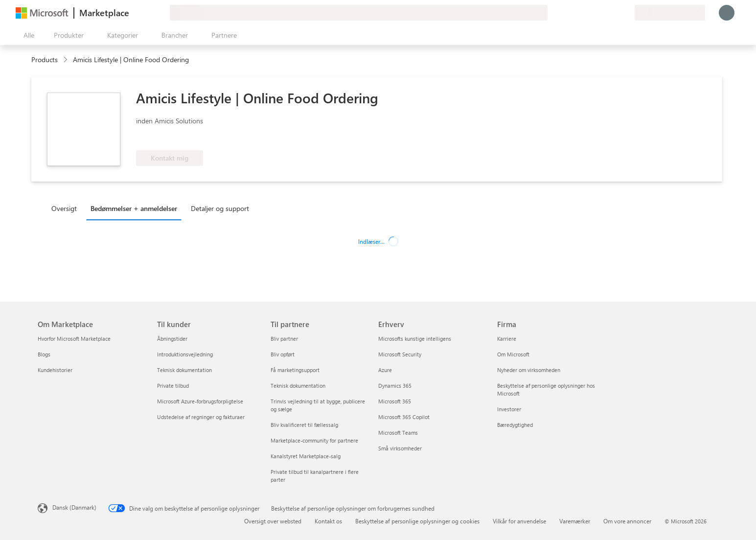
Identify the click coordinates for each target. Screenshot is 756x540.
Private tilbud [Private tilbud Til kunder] (173, 386)
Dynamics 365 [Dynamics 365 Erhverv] (395, 386)
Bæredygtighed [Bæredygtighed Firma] (515, 425)
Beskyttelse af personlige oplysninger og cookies (417, 521)
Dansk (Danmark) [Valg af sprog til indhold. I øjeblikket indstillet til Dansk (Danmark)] (74, 507)
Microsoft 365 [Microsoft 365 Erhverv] (395, 401)
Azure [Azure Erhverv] (385, 370)
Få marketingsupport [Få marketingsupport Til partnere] (295, 370)
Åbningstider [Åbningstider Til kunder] (172, 339)
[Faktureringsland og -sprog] (670, 13)
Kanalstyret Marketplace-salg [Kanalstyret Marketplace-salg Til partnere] (306, 456)
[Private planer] (627, 13)
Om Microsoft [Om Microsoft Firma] (513, 354)
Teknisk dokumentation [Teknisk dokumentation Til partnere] (298, 386)
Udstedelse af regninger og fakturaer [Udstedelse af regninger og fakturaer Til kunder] (201, 417)
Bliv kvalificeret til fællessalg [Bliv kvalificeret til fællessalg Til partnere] (304, 425)
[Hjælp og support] (603, 13)
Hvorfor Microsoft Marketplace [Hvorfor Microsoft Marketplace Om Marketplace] (74, 339)
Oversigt (64, 208)
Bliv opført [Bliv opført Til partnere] (283, 354)
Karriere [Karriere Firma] (507, 339)
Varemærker (575, 521)
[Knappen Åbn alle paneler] (27, 35)
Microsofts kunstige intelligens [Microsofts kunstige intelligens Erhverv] (415, 339)
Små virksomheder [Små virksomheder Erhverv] (400, 448)
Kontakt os (328, 521)
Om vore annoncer (627, 521)
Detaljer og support (220, 208)
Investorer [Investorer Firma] (509, 409)
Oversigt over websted (273, 521)
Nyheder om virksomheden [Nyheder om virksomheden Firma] (529, 370)
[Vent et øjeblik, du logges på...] (727, 13)
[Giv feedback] (592, 13)
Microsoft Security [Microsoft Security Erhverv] (400, 354)
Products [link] (45, 59)
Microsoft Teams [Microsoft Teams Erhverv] (398, 433)
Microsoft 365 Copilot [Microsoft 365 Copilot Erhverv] (404, 417)
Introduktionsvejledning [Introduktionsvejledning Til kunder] (185, 354)
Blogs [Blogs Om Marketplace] (44, 354)
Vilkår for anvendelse (519, 521)
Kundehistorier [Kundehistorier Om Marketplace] (55, 370)
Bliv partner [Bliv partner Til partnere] (284, 339)
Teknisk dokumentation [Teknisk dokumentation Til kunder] (184, 370)
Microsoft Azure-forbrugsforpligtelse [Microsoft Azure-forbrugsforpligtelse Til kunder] (200, 401)
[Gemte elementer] (615, 13)
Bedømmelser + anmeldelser (134, 208)
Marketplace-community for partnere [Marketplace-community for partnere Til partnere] (314, 440)
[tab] (67, 208)
